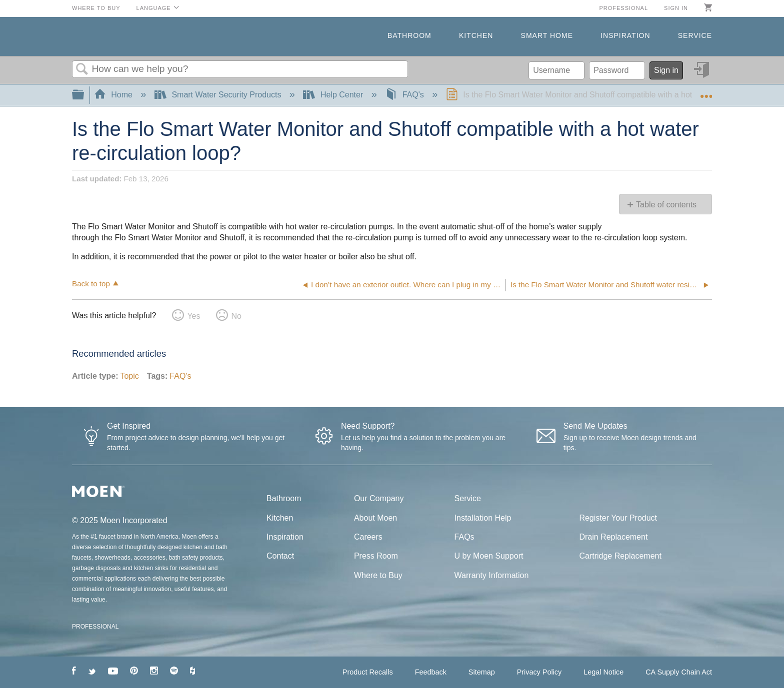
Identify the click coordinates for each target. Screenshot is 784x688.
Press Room (376, 556)
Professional (623, 8)
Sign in (676, 8)
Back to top (91, 284)
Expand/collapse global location (706, 92)
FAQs (464, 537)
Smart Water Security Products (219, 95)
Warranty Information (492, 575)
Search (82, 69)
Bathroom (409, 35)
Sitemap (482, 672)
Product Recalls (368, 672)
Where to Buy (96, 8)
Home (114, 95)
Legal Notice (603, 672)
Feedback (431, 672)
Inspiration (625, 35)
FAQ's (405, 95)
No (236, 316)
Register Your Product (618, 518)
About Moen (375, 518)
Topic (129, 376)
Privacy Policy (539, 672)
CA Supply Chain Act (679, 672)
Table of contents (666, 205)
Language (154, 8)
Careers (368, 537)
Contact (280, 556)
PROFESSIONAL (95, 627)
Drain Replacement (613, 537)
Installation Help (483, 518)
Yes (193, 316)
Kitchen (476, 35)
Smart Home (547, 35)
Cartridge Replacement (620, 556)
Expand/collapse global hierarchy (84, 95)
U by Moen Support (489, 556)
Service (695, 35)
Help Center (334, 95)
